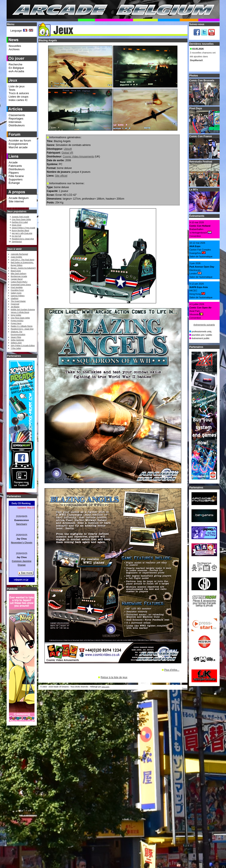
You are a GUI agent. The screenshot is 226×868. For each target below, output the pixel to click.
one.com (105, 687)
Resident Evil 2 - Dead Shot (22, 329)
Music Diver (17, 225)
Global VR (67, 153)
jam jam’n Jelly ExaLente (22, 233)
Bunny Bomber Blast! (21, 230)
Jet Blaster (15, 307)
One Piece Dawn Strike (22, 219)
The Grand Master (18, 301)
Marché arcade (18, 147)
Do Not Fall (17, 236)
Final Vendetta (17, 287)
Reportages (16, 119)
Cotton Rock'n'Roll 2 (19, 282)
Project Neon (16, 323)
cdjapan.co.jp (21, 580)
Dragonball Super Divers (21, 285)
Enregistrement (18, 144)
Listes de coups (19, 97)
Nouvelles (15, 46)
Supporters (16, 179)
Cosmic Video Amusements (78, 157)
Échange (14, 183)
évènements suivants (204, 325)
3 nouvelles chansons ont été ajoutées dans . (203, 57)
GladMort (15, 298)
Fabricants (15, 166)
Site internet (16, 201)
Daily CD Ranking (21, 503)
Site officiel (61, 176)
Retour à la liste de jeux (114, 677)
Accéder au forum (20, 140)
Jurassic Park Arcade (21, 217)
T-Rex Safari (16, 348)
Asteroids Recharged (19, 254)
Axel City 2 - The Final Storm (23, 260)
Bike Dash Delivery (19, 273)
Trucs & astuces (19, 93)
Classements (17, 115)
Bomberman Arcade (19, 276)
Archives (14, 49)
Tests (12, 90)
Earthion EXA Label (20, 222)
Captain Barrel (17, 279)
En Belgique (16, 68)
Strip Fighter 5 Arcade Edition (23, 345)
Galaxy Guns (16, 293)
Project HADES (17, 321)
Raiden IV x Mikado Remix (22, 326)
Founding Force (17, 290)
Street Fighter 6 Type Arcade (24, 228)
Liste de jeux (17, 86)
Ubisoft (68, 149)
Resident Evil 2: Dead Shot (23, 239)
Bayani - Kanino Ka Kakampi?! (23, 268)
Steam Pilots (16, 337)
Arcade (13, 162)
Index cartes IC (18, 100)
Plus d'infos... (172, 670)
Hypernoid (15, 304)
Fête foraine (16, 176)
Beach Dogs (16, 271)
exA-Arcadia (17, 71)
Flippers (14, 173)
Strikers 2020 (16, 343)
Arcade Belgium (19, 198)
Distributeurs (17, 125)
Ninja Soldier (16, 315)
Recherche (16, 64)
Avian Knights (17, 257)
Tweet (185, 688)
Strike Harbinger (18, 340)
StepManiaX (17, 242)
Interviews (15, 122)
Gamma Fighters (18, 296)
